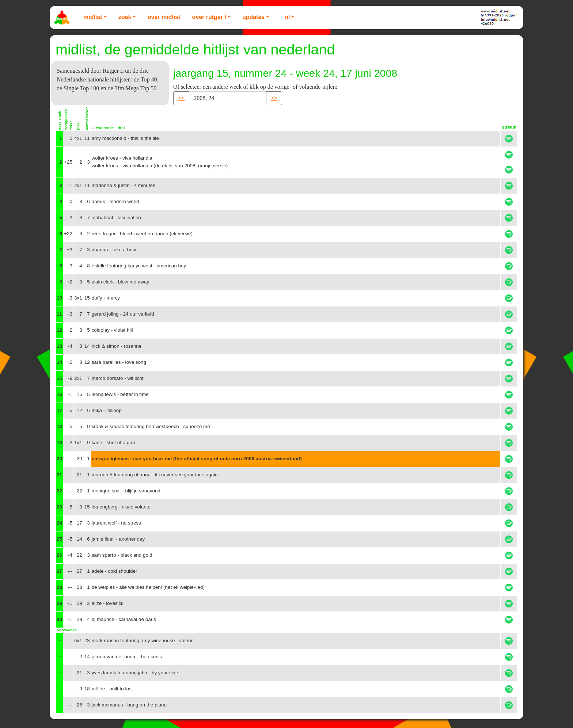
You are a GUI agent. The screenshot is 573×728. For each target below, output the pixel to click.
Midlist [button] (93, 17)
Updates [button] (253, 17)
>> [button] (274, 98)
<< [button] (181, 98)
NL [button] (287, 17)
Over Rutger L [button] (209, 17)
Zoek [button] (125, 17)
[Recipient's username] (228, 98)
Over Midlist (164, 17)
